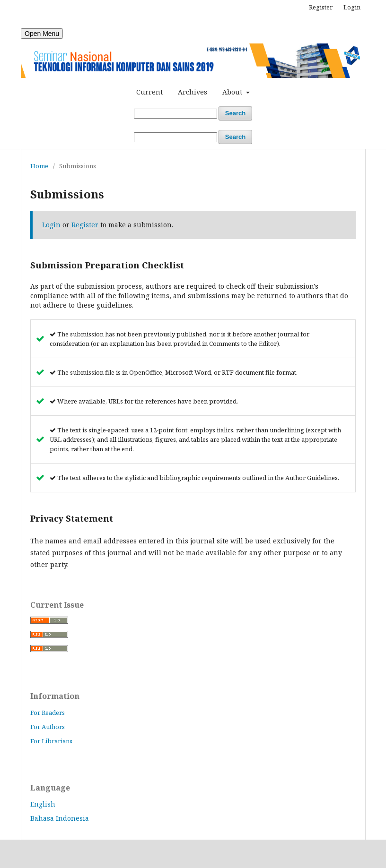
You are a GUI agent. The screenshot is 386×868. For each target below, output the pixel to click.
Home (39, 166)
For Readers (48, 713)
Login (352, 7)
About (233, 92)
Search (235, 113)
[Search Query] (175, 114)
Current (149, 92)
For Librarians (51, 741)
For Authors (48, 727)
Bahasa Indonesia (60, 818)
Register (321, 7)
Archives (193, 92)
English (43, 804)
